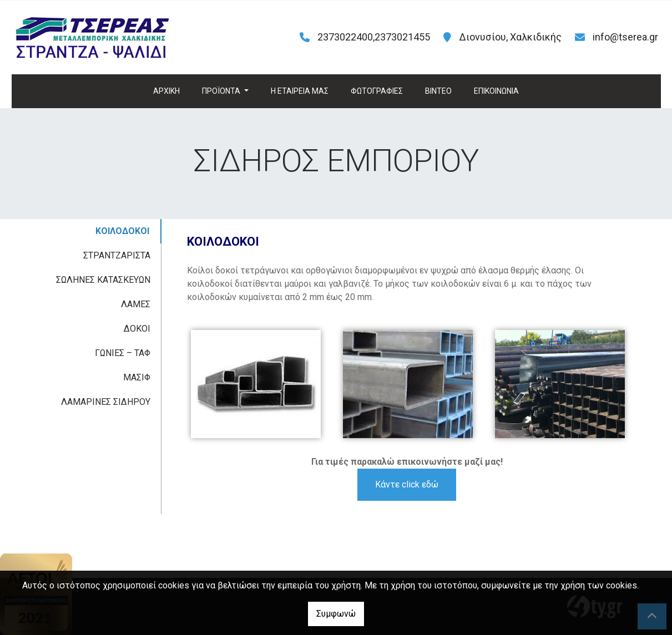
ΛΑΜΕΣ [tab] (136, 304)
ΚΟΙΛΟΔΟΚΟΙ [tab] (122, 231)
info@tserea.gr (625, 37)
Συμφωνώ (336, 614)
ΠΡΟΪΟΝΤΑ (222, 91)
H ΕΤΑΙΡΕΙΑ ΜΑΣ (300, 91)
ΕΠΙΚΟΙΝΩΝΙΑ (496, 91)
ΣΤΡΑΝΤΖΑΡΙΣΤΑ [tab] (117, 255)
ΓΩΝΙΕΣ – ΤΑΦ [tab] (123, 353)
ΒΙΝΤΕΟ (438, 91)
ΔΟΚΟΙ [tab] (137, 329)
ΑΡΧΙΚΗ (166, 91)
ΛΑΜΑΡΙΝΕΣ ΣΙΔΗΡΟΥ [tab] (106, 402)
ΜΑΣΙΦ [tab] (137, 377)
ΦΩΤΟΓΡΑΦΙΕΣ (377, 91)
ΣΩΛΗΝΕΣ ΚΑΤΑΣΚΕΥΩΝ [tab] (103, 280)
